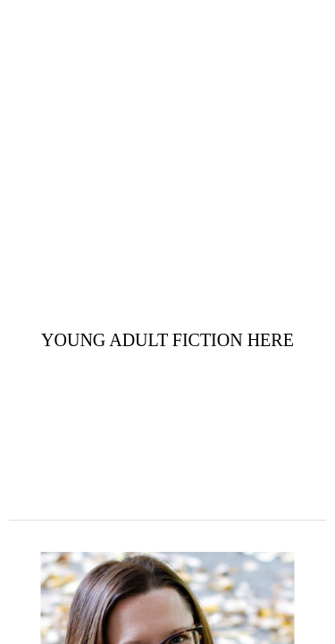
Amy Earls (168, 36)
